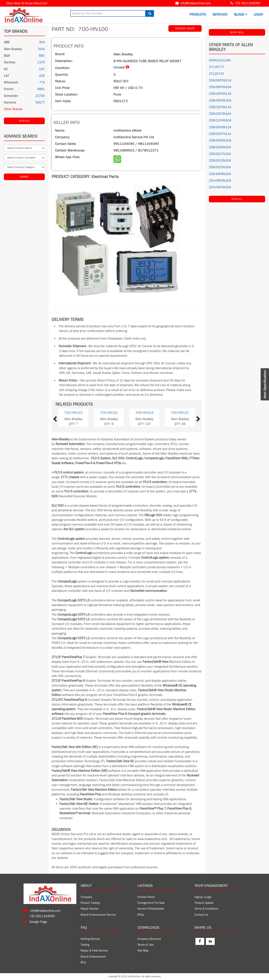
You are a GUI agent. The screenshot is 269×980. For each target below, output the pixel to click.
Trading (85, 945)
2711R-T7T (216, 67)
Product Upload (204, 903)
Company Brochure (149, 939)
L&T (7, 76)
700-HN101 (109, 413)
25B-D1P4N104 (220, 120)
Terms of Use (145, 945)
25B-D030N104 (220, 141)
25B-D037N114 (220, 134)
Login (258, 15)
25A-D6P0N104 (220, 181)
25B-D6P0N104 (220, 87)
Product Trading (90, 903)
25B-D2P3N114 (220, 107)
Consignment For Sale (151, 903)
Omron (9, 89)
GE (6, 69)
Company (86, 897)
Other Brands (13, 109)
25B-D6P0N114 (220, 81)
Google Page (35, 922)
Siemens (10, 103)
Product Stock (146, 897)
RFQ (83, 963)
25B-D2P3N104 (220, 114)
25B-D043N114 (220, 127)
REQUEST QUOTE (185, 28)
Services (220, 15)
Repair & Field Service (94, 951)
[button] (61, 417)
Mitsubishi (11, 82)
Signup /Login (203, 897)
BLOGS (240, 15)
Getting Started (90, 939)
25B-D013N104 (220, 161)
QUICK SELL (237, 32)
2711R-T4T (216, 74)
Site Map (143, 951)
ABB (7, 42)
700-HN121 (180, 413)
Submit (24, 177)
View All (24, 121)
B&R (7, 56)
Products (198, 15)
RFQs (141, 915)
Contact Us (201, 915)
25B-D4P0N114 (220, 94)
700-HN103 (144, 413)
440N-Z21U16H (220, 60)
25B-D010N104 (220, 167)
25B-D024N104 (220, 147)
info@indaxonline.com (196, 3)
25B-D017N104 (220, 154)
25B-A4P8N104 (220, 174)
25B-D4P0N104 (220, 101)
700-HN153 (73, 413)
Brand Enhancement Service (98, 915)
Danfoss (10, 62)
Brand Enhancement (93, 957)
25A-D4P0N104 (220, 187)
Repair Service (90, 909)
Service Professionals (151, 909)
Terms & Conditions (206, 909)
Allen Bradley (13, 49)
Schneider (11, 96)
